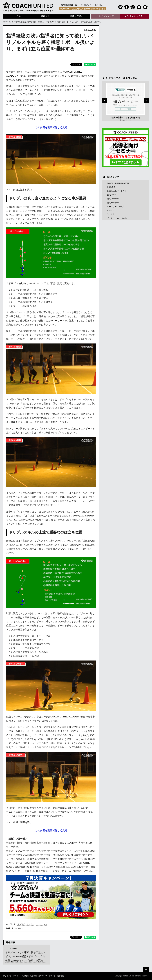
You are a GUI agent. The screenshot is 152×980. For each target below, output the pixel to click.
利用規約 (25, 976)
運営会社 (60, 976)
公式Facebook (113, 199)
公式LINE (111, 187)
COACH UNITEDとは (69, 5)
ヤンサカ (111, 214)
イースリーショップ (115, 207)
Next (147, 100)
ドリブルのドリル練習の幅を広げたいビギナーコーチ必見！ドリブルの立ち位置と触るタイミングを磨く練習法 (25, 956)
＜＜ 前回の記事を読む (20, 190)
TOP (5, 22)
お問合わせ (99, 5)
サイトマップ (50, 976)
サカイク (111, 210)
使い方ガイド (86, 5)
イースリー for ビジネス (117, 218)
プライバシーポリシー (12, 976)
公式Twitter (112, 195)
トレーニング (42, 924)
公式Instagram (113, 203)
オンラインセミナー (26, 924)
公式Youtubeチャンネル (117, 191)
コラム (11, 22)
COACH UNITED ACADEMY (66, 717)
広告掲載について (37, 976)
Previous (105, 100)
